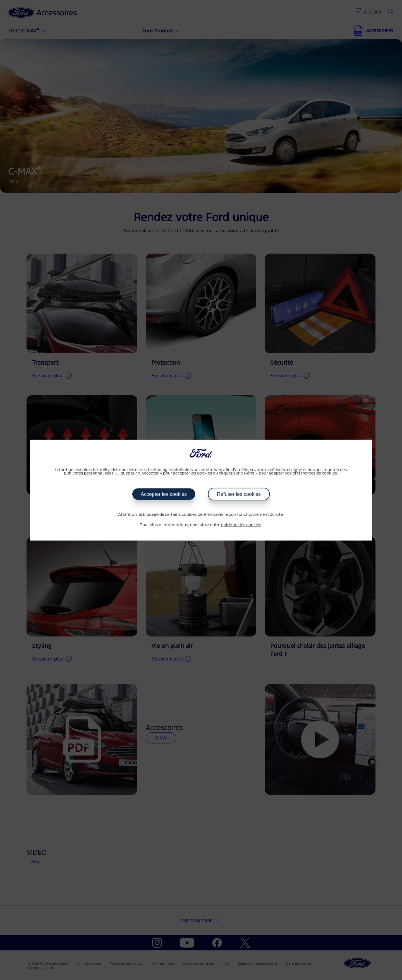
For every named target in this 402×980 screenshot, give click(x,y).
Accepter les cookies (164, 494)
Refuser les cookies (239, 494)
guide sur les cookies (241, 525)
